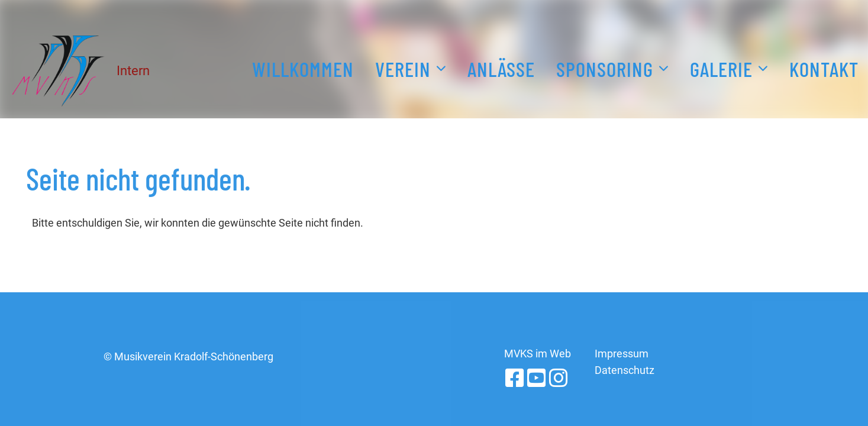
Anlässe (501, 69)
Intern (133, 71)
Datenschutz (625, 370)
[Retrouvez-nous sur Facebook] (515, 379)
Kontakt (824, 69)
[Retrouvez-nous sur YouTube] (537, 379)
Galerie (729, 67)
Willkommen (303, 69)
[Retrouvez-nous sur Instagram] (559, 379)
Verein (411, 67)
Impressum (622, 354)
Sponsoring (612, 67)
